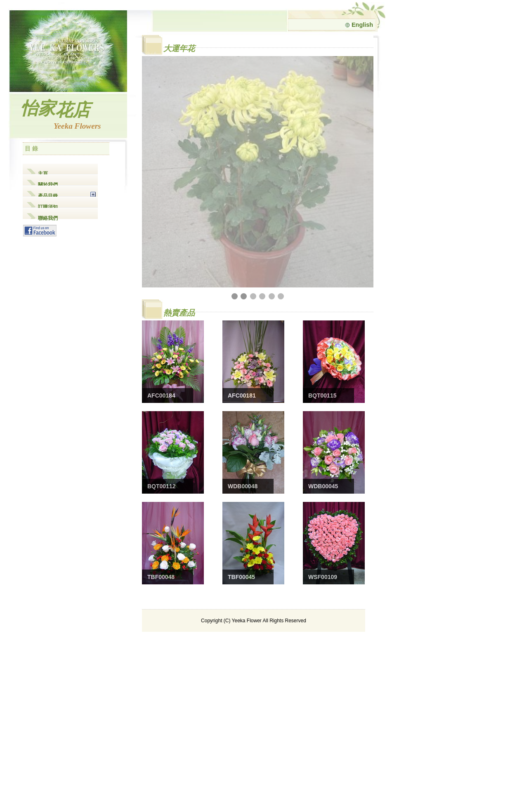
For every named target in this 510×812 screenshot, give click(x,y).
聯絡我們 (48, 217)
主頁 (43, 173)
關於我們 (48, 184)
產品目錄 (48, 195)
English (359, 25)
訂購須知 (48, 206)
